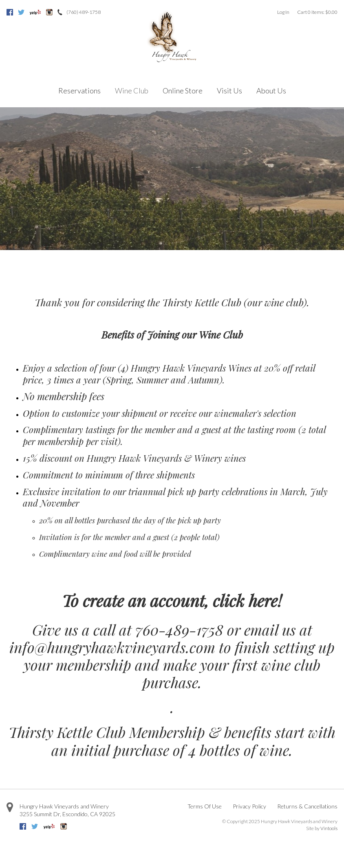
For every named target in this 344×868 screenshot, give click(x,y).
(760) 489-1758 (84, 12)
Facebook (10, 12)
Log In (283, 12)
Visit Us (229, 91)
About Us (271, 91)
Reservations (79, 91)
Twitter (21, 12)
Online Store (183, 91)
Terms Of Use (205, 806)
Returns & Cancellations (307, 806)
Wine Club (132, 91)
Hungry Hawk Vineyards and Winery (64, 806)
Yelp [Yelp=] (35, 12)
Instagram (49, 12)
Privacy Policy (249, 806)
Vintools (329, 828)
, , (67, 814)
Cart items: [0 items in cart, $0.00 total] (317, 12)
